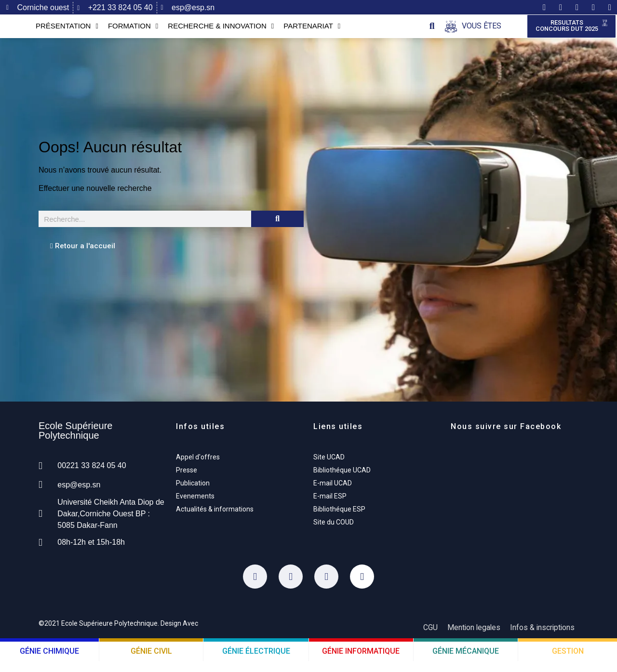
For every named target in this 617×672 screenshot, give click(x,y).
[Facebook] (255, 588)
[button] (432, 32)
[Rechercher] (277, 230)
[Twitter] (291, 588)
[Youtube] (362, 588)
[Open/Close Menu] (473, 32)
